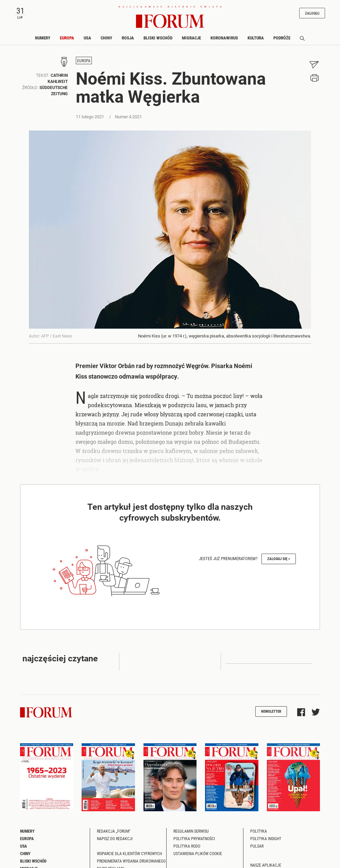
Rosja (128, 38)
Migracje (191, 38)
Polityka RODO (187, 846)
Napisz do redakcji (115, 838)
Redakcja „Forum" (114, 831)
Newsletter (271, 711)
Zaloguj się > (279, 559)
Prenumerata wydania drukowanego (131, 861)
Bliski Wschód (158, 38)
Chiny (106, 38)
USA (87, 38)
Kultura (256, 38)
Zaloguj (312, 13)
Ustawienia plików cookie (198, 853)
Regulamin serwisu (191, 831)
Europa (67, 38)
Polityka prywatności (194, 838)
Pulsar (257, 846)
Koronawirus (224, 38)
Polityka (259, 831)
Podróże (282, 38)
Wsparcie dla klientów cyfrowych (129, 853)
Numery (43, 38)
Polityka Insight (266, 838)
